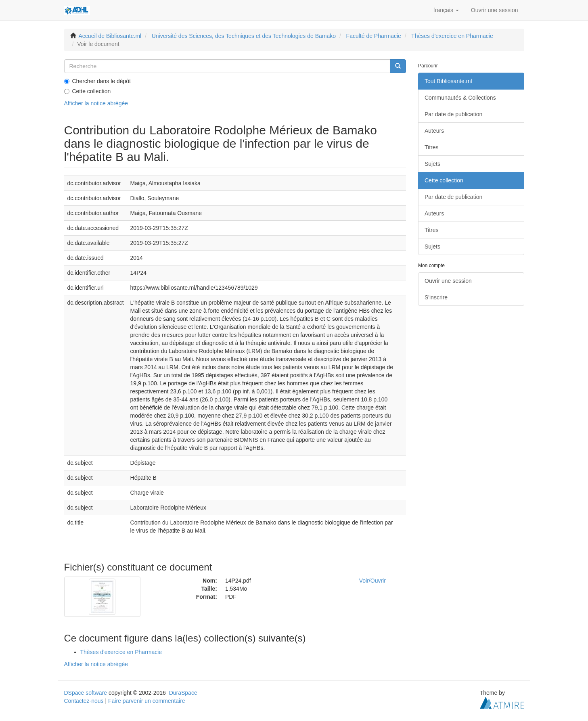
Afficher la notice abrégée (96, 103)
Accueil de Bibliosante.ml (110, 36)
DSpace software (86, 693)
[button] (446, 10)
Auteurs (434, 131)
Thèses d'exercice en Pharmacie (452, 36)
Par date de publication (453, 114)
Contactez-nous (84, 701)
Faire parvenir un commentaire (147, 701)
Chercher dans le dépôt (98, 81)
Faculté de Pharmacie (374, 36)
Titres (431, 147)
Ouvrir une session (448, 281)
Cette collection (88, 91)
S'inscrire (436, 297)
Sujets (432, 164)
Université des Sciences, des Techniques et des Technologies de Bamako (244, 36)
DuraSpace (183, 693)
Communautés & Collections (460, 98)
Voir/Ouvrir (372, 581)
